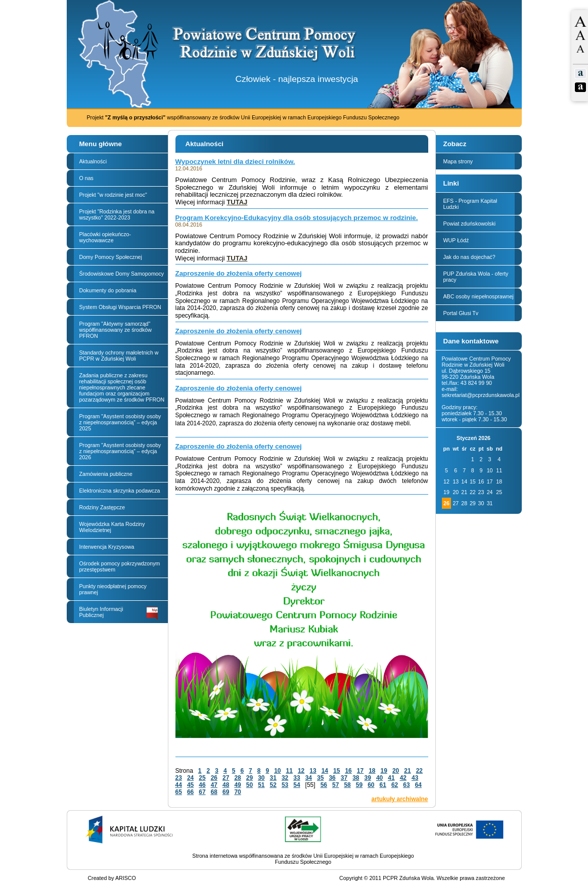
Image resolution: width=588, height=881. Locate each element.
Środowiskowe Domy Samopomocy (122, 274)
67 (202, 792)
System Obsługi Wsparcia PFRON (120, 307)
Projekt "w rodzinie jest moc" (113, 195)
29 (250, 778)
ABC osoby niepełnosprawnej (479, 296)
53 (285, 785)
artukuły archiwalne (399, 799)
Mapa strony (458, 161)
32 (285, 778)
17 (360, 771)
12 (301, 771)
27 (226, 778)
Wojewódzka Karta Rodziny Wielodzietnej (112, 527)
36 (332, 778)
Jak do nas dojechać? (469, 257)
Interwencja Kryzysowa (107, 547)
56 (324, 785)
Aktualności (93, 161)
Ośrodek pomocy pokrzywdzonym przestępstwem (120, 566)
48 (226, 785)
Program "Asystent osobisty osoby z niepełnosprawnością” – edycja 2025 (120, 422)
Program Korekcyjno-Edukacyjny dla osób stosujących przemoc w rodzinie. (297, 218)
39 (368, 778)
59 (359, 785)
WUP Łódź (456, 240)
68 (214, 792)
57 (335, 785)
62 (395, 785)
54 (297, 785)
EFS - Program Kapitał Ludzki (470, 204)
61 (383, 785)
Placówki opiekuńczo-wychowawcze (105, 237)
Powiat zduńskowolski (470, 224)
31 (273, 778)
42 (403, 778)
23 (179, 778)
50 (250, 785)
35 (320, 778)
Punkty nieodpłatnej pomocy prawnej (113, 589)
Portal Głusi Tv (461, 313)
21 (407, 771)
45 (190, 785)
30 (261, 778)
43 (415, 778)
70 (237, 792)
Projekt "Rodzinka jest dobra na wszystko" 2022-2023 (117, 214)
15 (336, 771)
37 (344, 778)
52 (273, 785)
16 (348, 771)
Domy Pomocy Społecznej (111, 257)
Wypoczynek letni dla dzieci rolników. (235, 162)
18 (372, 771)
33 (297, 778)
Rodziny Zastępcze (102, 507)
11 (289, 771)
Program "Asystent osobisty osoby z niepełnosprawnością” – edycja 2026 (120, 451)
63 (406, 785)
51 (261, 785)
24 (190, 778)
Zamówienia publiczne (106, 474)
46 (202, 785)
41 (391, 778)
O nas (86, 178)
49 (237, 785)
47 (214, 785)
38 (356, 778)
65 (179, 792)
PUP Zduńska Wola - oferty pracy (476, 277)
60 (371, 785)
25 (202, 778)
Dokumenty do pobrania (108, 290)
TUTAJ (237, 202)
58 (347, 785)
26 (214, 778)
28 (237, 778)
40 (379, 778)
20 (396, 771)
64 (418, 785)
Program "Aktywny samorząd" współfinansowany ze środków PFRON (116, 330)
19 (384, 771)
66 (190, 792)
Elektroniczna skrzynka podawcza (120, 491)
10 (277, 771)
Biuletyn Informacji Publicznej (119, 613)
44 (179, 785)
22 (419, 771)
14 (325, 771)
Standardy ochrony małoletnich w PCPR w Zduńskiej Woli (119, 356)
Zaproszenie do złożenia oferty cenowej (239, 273)
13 (313, 771)
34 (309, 778)
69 (226, 792)
